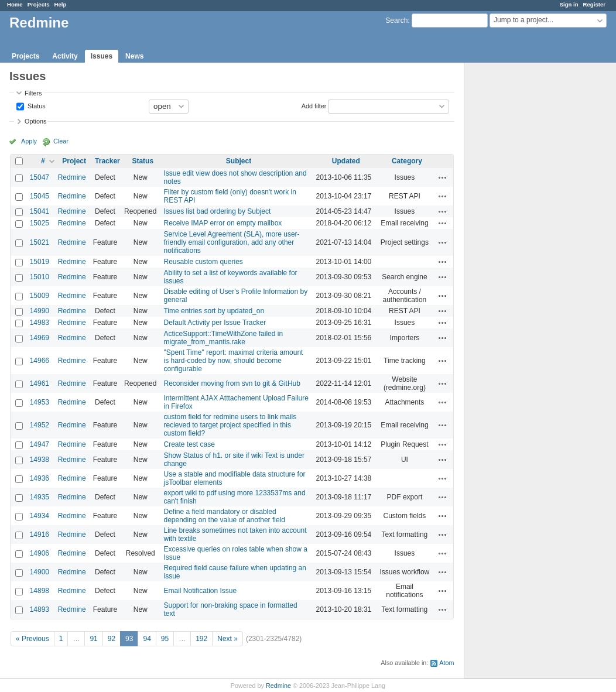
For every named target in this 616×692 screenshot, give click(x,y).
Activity (65, 56)
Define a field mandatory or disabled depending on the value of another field (224, 516)
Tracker (107, 161)
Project (74, 161)
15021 (40, 242)
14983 (40, 323)
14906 (40, 553)
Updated (346, 161)
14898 (40, 591)
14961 (40, 383)
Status (36, 105)
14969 (40, 338)
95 (165, 639)
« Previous (32, 639)
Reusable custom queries (203, 262)
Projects (39, 4)
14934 (40, 516)
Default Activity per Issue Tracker (215, 323)
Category (407, 161)
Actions (443, 177)
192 (201, 639)
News (134, 56)
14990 (40, 311)
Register (594, 4)
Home (15, 4)
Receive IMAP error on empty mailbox (223, 223)
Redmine (72, 177)
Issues (102, 56)
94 (147, 639)
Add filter (314, 105)
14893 (40, 609)
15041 (40, 211)
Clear (61, 141)
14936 (40, 478)
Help (61, 4)
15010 (40, 277)
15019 (40, 262)
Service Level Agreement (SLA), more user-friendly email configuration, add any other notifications (231, 242)
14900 (40, 572)
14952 (40, 425)
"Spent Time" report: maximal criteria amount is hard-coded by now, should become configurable (233, 361)
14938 (40, 460)
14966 (40, 361)
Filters (33, 93)
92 (112, 639)
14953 (40, 402)
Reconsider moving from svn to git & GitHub (232, 383)
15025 (40, 223)
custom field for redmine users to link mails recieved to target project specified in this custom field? (230, 425)
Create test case (189, 444)
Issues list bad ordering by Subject (217, 211)
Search (396, 20)
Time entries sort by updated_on (214, 311)
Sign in (569, 4)
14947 (40, 444)
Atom (446, 663)
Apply (29, 141)
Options (35, 121)
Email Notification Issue (200, 591)
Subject (239, 161)
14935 (40, 497)
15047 (40, 177)
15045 (40, 196)
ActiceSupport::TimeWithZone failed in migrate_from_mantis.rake (223, 338)
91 (93, 639)
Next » (227, 639)
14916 (40, 535)
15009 (40, 296)
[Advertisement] (523, 246)
